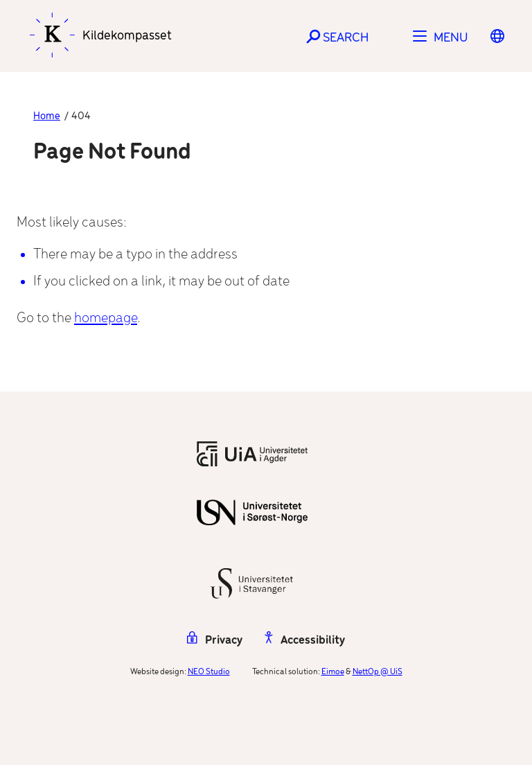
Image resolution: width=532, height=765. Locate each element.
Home (47, 116)
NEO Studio (209, 672)
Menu (451, 38)
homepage (106, 318)
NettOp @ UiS (378, 672)
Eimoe (333, 672)
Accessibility (305, 641)
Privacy (215, 641)
